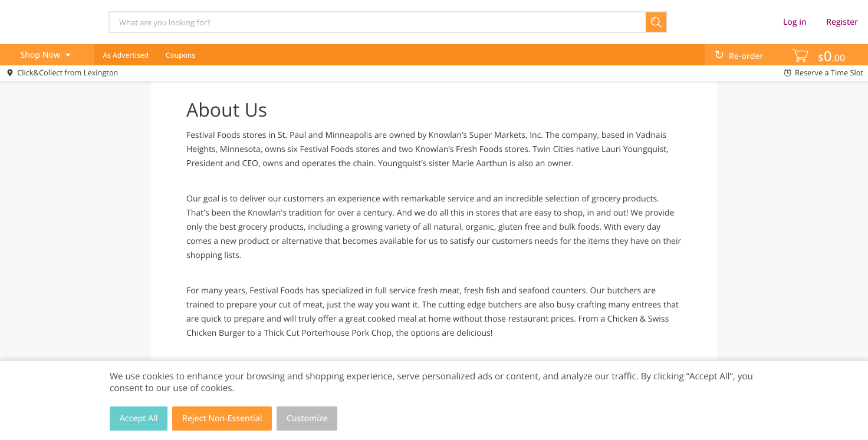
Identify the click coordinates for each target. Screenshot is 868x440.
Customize (307, 419)
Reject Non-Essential (222, 419)
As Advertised (126, 55)
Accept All (139, 419)
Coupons (180, 55)
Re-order (746, 56)
